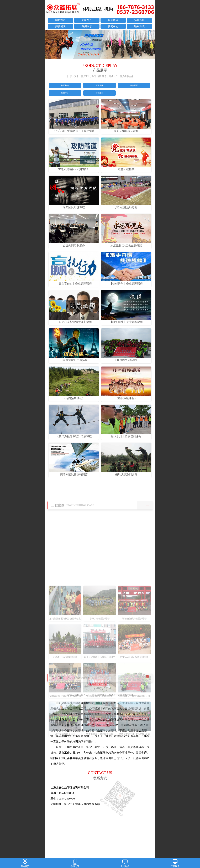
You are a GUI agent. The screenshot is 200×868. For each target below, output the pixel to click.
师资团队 (60, 26)
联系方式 (139, 26)
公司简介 (87, 20)
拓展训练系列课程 (126, 473)
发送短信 (125, 863)
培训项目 (113, 20)
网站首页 (60, 20)
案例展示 (87, 26)
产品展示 (175, 863)
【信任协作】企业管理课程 (126, 282)
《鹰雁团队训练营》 (126, 358)
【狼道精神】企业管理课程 (126, 320)
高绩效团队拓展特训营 (74, 473)
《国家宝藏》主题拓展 (74, 358)
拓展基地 (139, 20)
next (151, 45)
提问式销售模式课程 (126, 129)
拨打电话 (75, 863)
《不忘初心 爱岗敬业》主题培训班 (74, 129)
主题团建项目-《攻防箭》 (74, 168)
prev (49, 45)
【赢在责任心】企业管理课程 (74, 282)
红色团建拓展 (126, 168)
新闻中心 (113, 26)
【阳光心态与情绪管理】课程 (74, 320)
